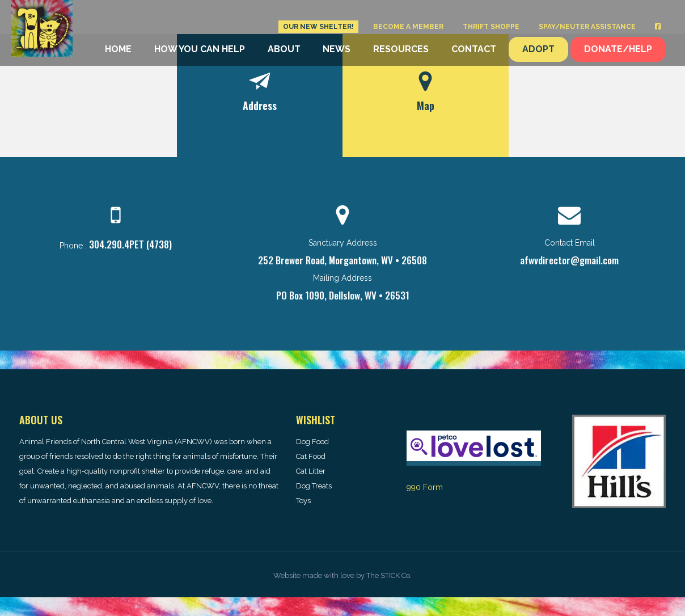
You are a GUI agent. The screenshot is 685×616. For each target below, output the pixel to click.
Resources (401, 49)
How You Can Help (200, 49)
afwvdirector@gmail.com (569, 260)
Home (118, 49)
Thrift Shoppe (491, 27)
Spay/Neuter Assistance (587, 27)
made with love (328, 575)
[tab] (260, 96)
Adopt (538, 49)
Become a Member (408, 27)
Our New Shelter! (318, 27)
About (284, 49)
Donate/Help (618, 49)
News (337, 49)
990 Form (425, 487)
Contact (474, 49)
